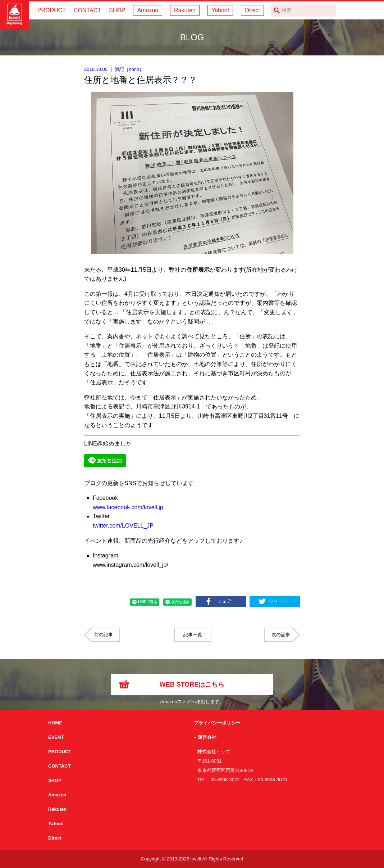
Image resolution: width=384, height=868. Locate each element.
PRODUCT (52, 10)
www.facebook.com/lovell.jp (128, 507)
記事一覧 (193, 635)
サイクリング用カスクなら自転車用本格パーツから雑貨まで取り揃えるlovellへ (14, 14)
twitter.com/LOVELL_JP (123, 526)
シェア (225, 601)
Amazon (148, 10)
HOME (55, 723)
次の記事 (281, 635)
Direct (252, 10)
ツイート (278, 601)
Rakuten (185, 10)
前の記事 (104, 635)
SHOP (117, 10)
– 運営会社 (205, 737)
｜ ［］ (114, 69)
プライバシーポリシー (217, 723)
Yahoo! (220, 10)
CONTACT (87, 10)
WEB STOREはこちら (192, 684)
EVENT (56, 737)
